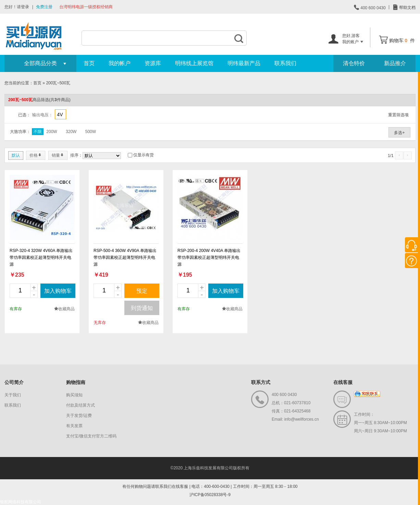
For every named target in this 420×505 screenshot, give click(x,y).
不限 (38, 132)
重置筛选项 (398, 115)
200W (52, 132)
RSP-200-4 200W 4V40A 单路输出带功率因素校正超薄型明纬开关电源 (209, 257)
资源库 (153, 63)
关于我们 (13, 395)
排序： (76, 155)
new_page (42, 207)
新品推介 (395, 63)
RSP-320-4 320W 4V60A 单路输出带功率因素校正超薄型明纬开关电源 (41, 257)
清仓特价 (354, 63)
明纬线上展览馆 (194, 63)
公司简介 (14, 382)
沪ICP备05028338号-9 (210, 495)
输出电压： (42, 115)
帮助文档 (407, 8)
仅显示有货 (144, 155)
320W (71, 132)
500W (91, 132)
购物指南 (76, 382)
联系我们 (285, 63)
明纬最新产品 (244, 63)
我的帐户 (120, 63)
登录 (25, 7)
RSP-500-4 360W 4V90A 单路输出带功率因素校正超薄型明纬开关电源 (125, 257)
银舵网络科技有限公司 (21, 502)
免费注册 (44, 7)
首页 (89, 63)
